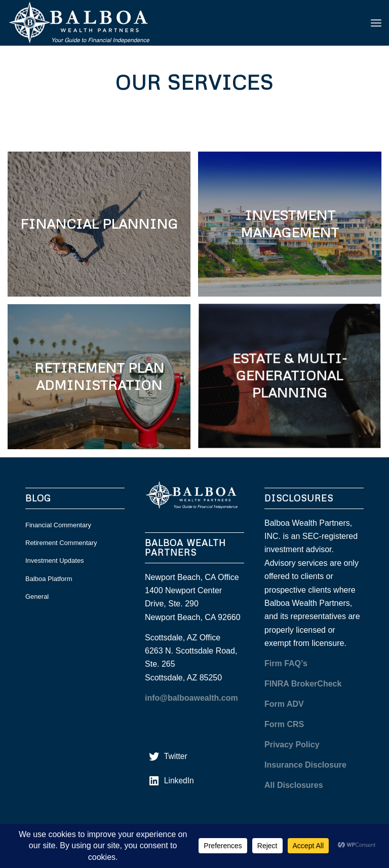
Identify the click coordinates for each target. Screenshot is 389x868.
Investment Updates (55, 560)
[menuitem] (376, 23)
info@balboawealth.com (191, 698)
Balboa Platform (49, 579)
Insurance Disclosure (305, 765)
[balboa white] (84, 23)
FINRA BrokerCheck (303, 684)
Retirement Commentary (61, 543)
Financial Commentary (58, 525)
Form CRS (284, 724)
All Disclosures (294, 785)
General (37, 596)
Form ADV (284, 704)
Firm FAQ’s (286, 663)
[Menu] (376, 23)
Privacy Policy (292, 745)
